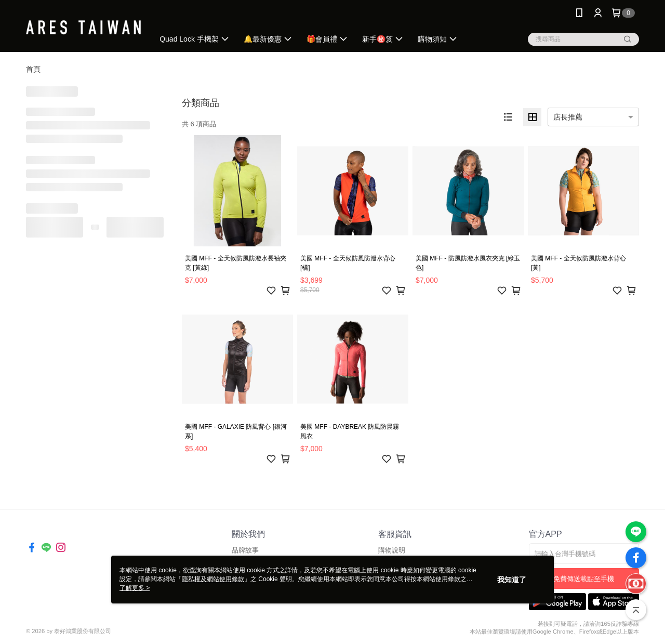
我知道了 (512, 580)
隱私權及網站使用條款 (213, 579)
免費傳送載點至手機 (584, 579)
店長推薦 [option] (568, 117)
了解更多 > (135, 588)
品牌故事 (245, 550)
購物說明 (392, 550)
